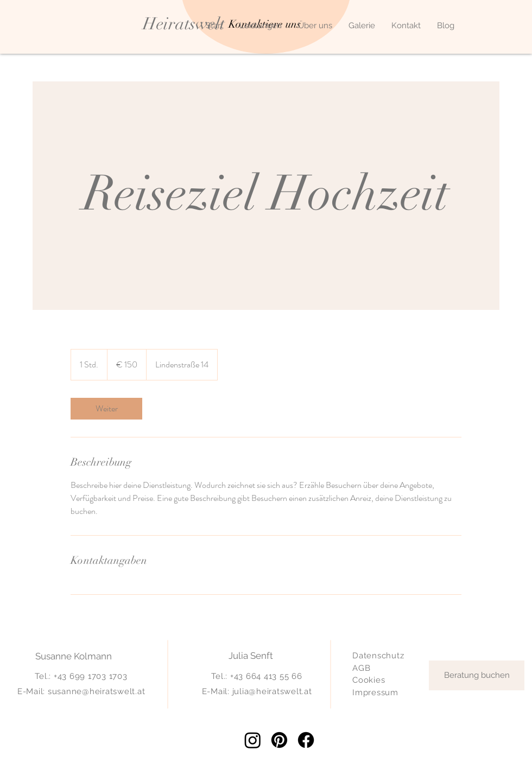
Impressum (375, 693)
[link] (106, 409)
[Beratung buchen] (477, 675)
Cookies (369, 680)
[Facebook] (306, 740)
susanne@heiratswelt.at (97, 691)
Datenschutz (378, 656)
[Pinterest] (279, 740)
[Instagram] (253, 740)
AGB (361, 668)
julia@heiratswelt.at (272, 691)
